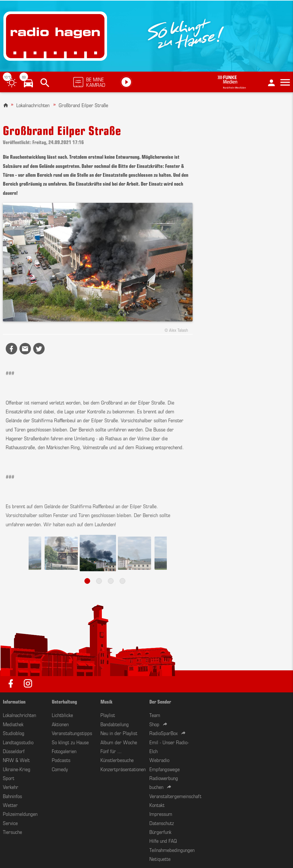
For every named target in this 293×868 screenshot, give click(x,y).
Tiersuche (12, 832)
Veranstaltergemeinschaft (175, 796)
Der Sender (160, 701)
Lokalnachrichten (33, 105)
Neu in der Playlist (119, 733)
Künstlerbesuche (117, 760)
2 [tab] (99, 581)
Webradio (159, 760)
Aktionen (60, 724)
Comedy (60, 769)
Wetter (10, 805)
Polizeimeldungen (20, 814)
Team (155, 715)
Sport (9, 778)
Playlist (108, 715)
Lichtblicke (62, 715)
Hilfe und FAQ (163, 840)
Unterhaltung (64, 701)
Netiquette (160, 859)
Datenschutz (162, 823)
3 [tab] (111, 581)
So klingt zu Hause (70, 742)
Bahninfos (12, 796)
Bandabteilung (115, 724)
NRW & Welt (16, 760)
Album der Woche (119, 742)
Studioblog (14, 733)
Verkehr (11, 787)
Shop (154, 724)
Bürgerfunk (160, 832)
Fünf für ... (111, 751)
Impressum (161, 814)
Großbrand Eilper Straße (83, 105)
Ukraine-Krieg (17, 769)
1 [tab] (87, 581)
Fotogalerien (64, 751)
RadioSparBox (164, 733)
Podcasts (61, 760)
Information (14, 701)
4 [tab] (122, 581)
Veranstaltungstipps (72, 733)
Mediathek (13, 724)
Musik (106, 701)
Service (10, 823)
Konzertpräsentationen (123, 769)
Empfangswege (165, 769)
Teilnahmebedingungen (172, 850)
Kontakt (157, 805)
